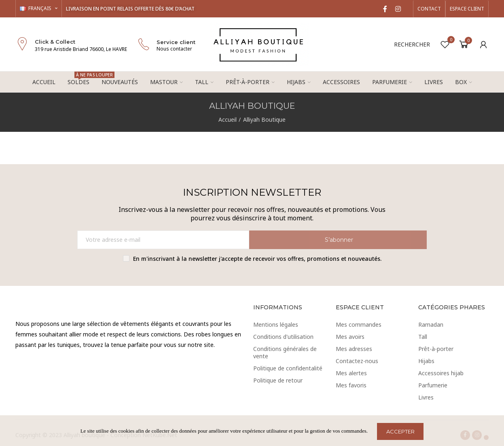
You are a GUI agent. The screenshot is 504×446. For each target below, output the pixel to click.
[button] (429, 9)
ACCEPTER (400, 431)
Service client (176, 42)
